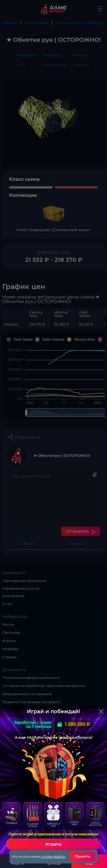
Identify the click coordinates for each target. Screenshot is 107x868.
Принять (83, 856)
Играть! (54, 844)
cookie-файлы (53, 856)
